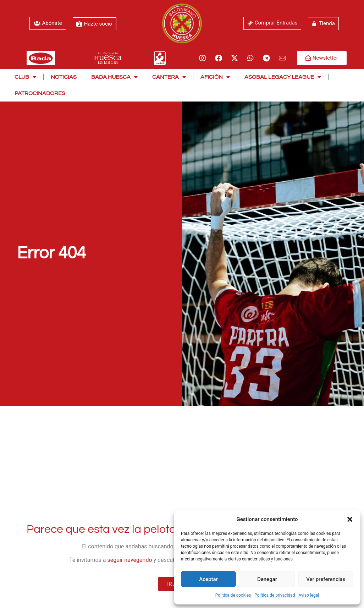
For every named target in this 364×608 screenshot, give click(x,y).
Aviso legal (309, 595)
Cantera (169, 77)
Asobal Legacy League (283, 77)
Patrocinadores (40, 93)
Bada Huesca (114, 77)
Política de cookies (233, 595)
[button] (350, 519)
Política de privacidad (275, 595)
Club (25, 77)
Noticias (64, 77)
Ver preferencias (326, 579)
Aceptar (208, 579)
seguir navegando (130, 560)
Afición (215, 77)
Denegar (267, 579)
